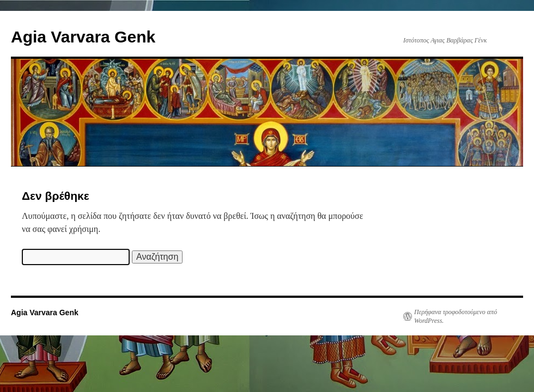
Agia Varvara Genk (83, 37)
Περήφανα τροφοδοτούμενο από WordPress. (456, 316)
